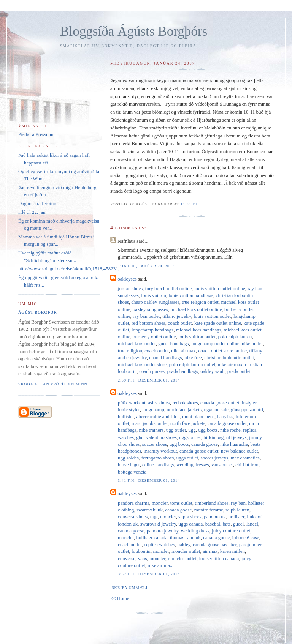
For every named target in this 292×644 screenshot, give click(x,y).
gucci (238, 524)
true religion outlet (200, 302)
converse (127, 558)
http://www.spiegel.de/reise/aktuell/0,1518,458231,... (71, 269)
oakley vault (213, 371)
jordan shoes (130, 288)
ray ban (238, 503)
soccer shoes (155, 444)
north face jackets (184, 410)
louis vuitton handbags (191, 295)
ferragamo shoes (158, 458)
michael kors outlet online (196, 309)
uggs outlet (190, 437)
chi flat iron (247, 465)
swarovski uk (150, 510)
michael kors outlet (137, 343)
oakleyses (127, 279)
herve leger (129, 465)
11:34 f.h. (191, 204)
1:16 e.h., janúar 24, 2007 (146, 266)
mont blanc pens (198, 416)
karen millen (232, 551)
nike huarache (234, 444)
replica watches (160, 544)
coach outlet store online (222, 351)
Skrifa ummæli (130, 588)
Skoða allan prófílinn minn (53, 384)
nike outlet (252, 343)
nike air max (183, 351)
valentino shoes (161, 437)
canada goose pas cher (215, 544)
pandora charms (134, 503)
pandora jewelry (163, 531)
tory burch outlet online (168, 288)
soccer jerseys (215, 458)
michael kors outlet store (142, 364)
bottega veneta (132, 472)
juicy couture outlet (231, 531)
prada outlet (239, 371)
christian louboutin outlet (229, 358)
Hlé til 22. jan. (33, 212)
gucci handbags (174, 343)
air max (210, 551)
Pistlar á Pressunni (36, 134)
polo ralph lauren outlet (192, 364)
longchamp (153, 410)
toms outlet (181, 503)
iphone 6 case (246, 537)
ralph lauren (237, 510)
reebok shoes (185, 403)
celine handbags (158, 465)
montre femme (209, 510)
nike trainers (152, 430)
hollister (126, 416)
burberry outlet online (154, 337)
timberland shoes (211, 503)
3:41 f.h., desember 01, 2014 (149, 481)
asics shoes (159, 403)
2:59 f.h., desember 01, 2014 (149, 380)
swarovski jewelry (158, 524)
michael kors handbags (199, 330)
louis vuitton (153, 295)
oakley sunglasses (150, 309)
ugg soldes (128, 458)
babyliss (225, 416)
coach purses (152, 371)
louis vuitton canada (219, 558)
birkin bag (213, 437)
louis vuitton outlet (212, 316)
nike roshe (230, 430)
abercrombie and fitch (158, 416)
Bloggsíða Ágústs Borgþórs (134, 31)
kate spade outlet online (218, 323)
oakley (184, 544)
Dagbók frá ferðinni (38, 203)
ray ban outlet (146, 316)
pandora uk (215, 517)
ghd (140, 437)
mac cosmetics (245, 458)
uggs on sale (216, 410)
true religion (130, 351)
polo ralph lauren (235, 337)
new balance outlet (239, 451)
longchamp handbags (152, 330)
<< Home (120, 598)
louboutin (141, 551)
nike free (193, 358)
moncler (160, 503)
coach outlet (180, 323)
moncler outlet (186, 551)
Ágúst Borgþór (38, 312)
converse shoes (133, 517)
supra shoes (190, 517)
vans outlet (222, 465)
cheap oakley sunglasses (155, 302)
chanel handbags (165, 358)
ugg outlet (176, 430)
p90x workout (132, 403)
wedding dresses (193, 465)
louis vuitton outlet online (220, 288)
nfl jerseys (236, 437)
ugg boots (208, 430)
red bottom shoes (148, 323)
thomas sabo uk (185, 537)
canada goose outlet (220, 403)
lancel (252, 524)
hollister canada (152, 537)
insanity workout (160, 451)
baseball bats (218, 524)
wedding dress (195, 531)
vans (143, 558)
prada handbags (183, 371)
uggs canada (190, 524)
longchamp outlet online (215, 343)
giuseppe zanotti (247, 410)
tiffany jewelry (177, 316)
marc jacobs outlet (150, 423)
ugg (192, 430)
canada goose (205, 444)
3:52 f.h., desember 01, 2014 (149, 574)
